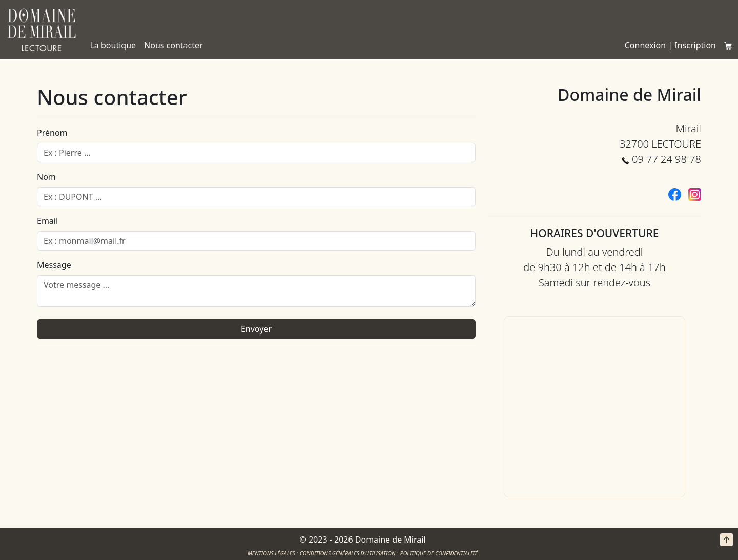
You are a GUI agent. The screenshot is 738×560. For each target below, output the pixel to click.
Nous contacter (173, 45)
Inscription (695, 45)
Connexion (645, 45)
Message (54, 265)
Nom (46, 177)
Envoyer (256, 329)
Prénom (52, 133)
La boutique (113, 45)
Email (47, 221)
